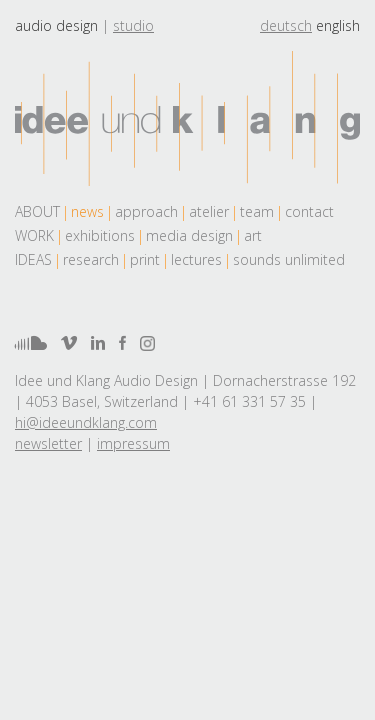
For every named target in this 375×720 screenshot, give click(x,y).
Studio (133, 25)
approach (146, 211)
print (145, 259)
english (338, 25)
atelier (209, 211)
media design (189, 235)
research (91, 259)
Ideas (33, 259)
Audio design (56, 25)
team (257, 211)
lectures (196, 259)
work (34, 235)
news (87, 211)
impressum (133, 443)
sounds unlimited (289, 259)
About (37, 211)
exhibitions (100, 235)
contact (309, 211)
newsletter (48, 443)
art (253, 235)
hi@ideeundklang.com (86, 422)
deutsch (286, 25)
